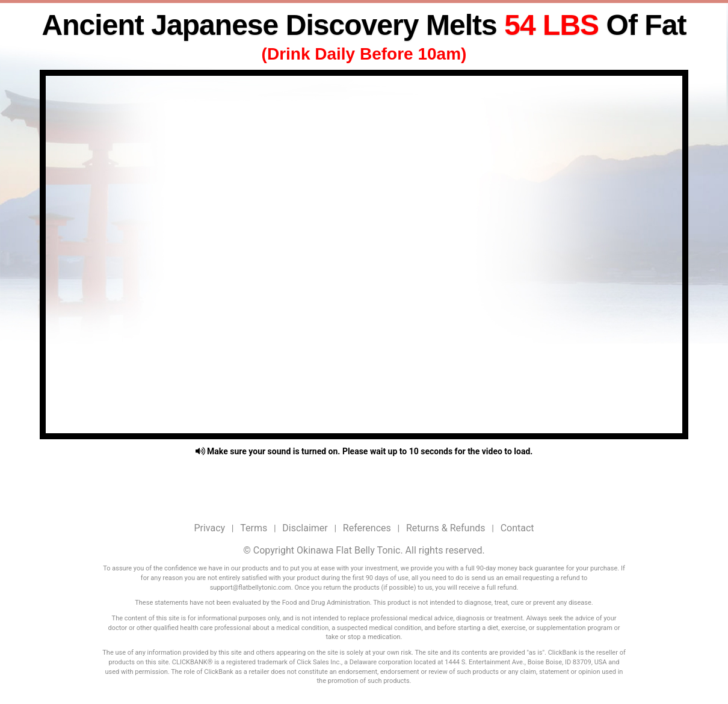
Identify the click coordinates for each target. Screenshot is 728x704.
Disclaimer (305, 528)
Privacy (209, 528)
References (367, 528)
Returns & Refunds (446, 528)
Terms (254, 528)
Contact (517, 528)
